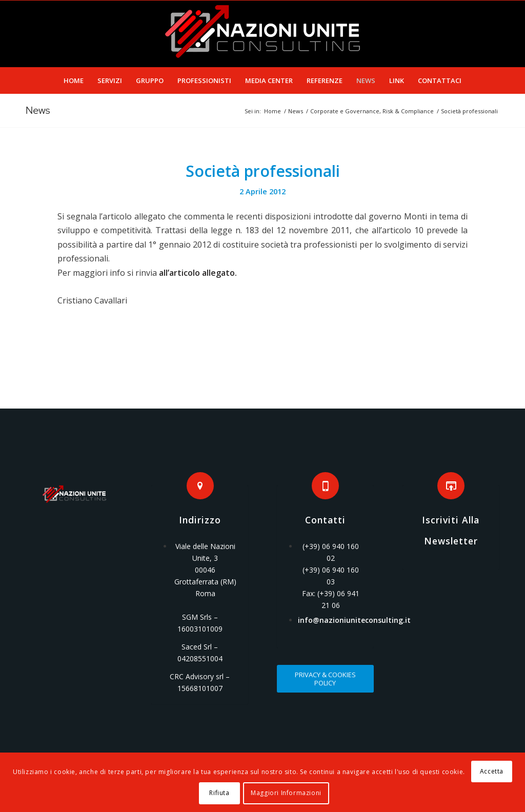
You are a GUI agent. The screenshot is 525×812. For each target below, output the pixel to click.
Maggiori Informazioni (286, 793)
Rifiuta (219, 793)
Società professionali (263, 171)
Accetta (492, 771)
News (38, 110)
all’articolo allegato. (198, 273)
